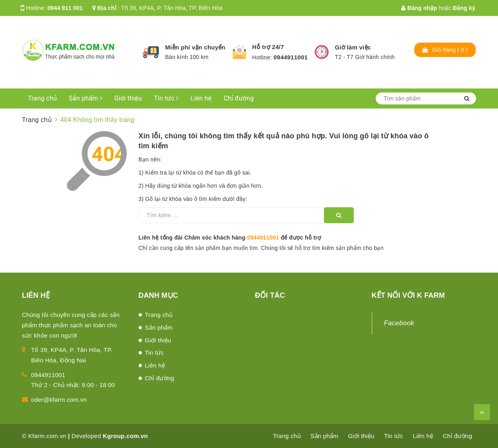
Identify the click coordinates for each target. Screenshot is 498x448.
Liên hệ (201, 98)
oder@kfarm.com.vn (59, 400)
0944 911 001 (65, 8)
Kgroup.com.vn (125, 436)
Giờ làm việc (353, 47)
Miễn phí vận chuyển (195, 47)
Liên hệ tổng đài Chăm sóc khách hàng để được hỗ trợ (230, 238)
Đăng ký (464, 8)
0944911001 (290, 57)
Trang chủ (42, 98)
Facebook (399, 323)
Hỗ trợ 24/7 (268, 47)
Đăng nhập (419, 8)
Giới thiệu (128, 98)
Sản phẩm (86, 98)
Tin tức (166, 98)
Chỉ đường (239, 98)
